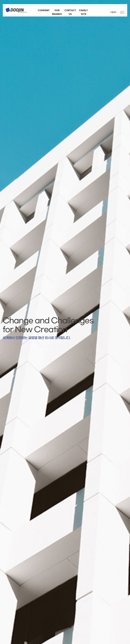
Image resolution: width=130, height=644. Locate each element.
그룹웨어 (113, 12)
